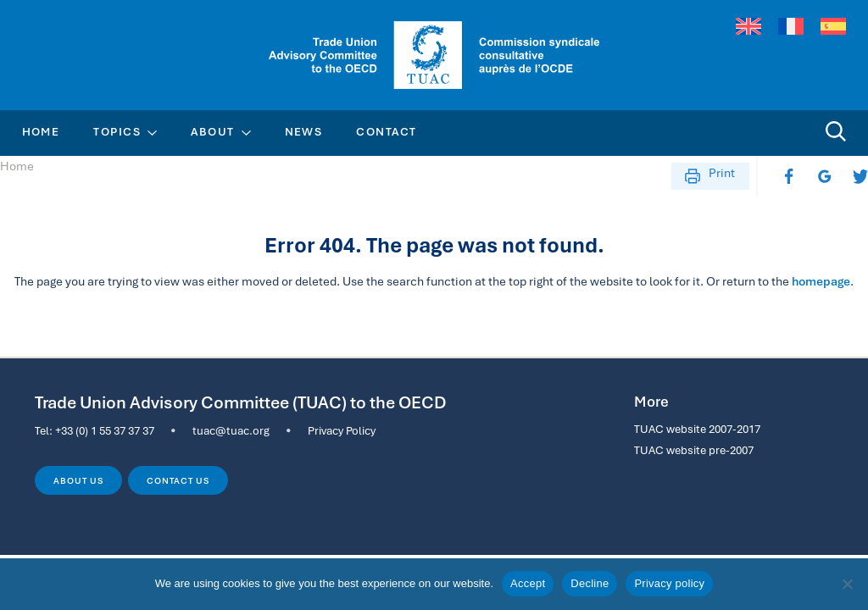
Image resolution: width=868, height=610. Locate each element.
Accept (528, 583)
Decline (590, 583)
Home (41, 131)
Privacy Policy (342, 430)
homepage (821, 281)
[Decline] (847, 584)
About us (78, 480)
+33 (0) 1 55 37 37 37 (105, 430)
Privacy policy (669, 583)
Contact (386, 131)
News (304, 131)
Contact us (178, 480)
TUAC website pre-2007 (694, 450)
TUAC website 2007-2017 (697, 429)
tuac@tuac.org (231, 430)
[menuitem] (748, 27)
